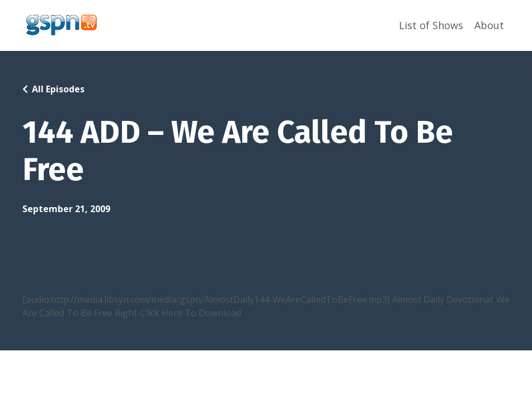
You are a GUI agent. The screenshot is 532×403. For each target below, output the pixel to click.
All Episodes (58, 89)
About (489, 25)
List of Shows (431, 25)
